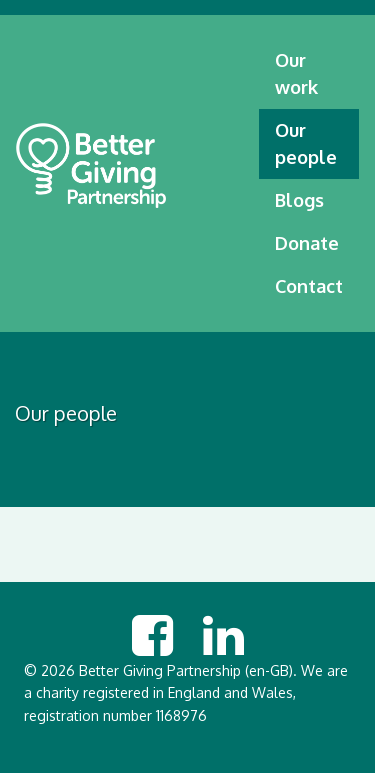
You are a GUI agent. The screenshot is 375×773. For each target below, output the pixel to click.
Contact (309, 286)
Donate (307, 243)
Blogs (299, 200)
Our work (296, 73)
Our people (306, 143)
